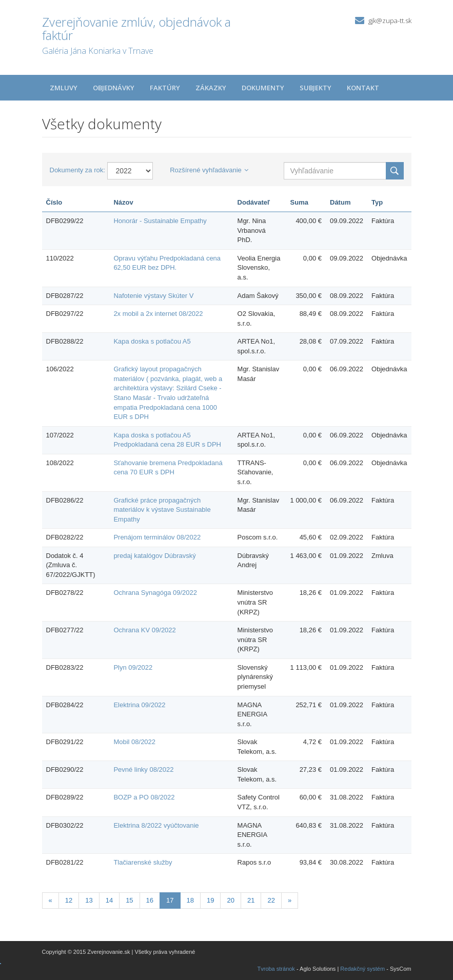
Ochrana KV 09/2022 (144, 630)
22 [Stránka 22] (271, 900)
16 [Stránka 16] (150, 900)
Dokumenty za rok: (77, 170)
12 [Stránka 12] (69, 900)
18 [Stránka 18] (190, 900)
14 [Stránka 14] (109, 900)
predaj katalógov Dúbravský (154, 556)
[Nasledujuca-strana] (290, 901)
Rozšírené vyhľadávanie (209, 170)
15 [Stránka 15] (129, 900)
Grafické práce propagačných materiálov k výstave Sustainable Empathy (162, 510)
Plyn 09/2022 (133, 667)
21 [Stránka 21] (251, 900)
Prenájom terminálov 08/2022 (157, 537)
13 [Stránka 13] (89, 900)
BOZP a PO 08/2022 (144, 797)
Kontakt (363, 88)
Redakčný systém (362, 969)
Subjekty (316, 88)
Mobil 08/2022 (134, 742)
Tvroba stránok (276, 969)
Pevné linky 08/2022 (143, 769)
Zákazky (211, 88)
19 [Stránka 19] (210, 900)
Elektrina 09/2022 (139, 705)
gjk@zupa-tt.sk (390, 21)
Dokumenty (263, 88)
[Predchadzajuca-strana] (51, 901)
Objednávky (114, 88)
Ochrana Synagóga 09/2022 (155, 593)
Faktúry (165, 88)
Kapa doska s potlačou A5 (152, 341)
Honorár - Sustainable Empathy (160, 221)
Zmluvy (64, 88)
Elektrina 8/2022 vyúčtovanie (156, 825)
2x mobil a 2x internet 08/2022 (158, 314)
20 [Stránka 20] (230, 900)
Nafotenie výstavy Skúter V (153, 296)
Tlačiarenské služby (143, 862)
